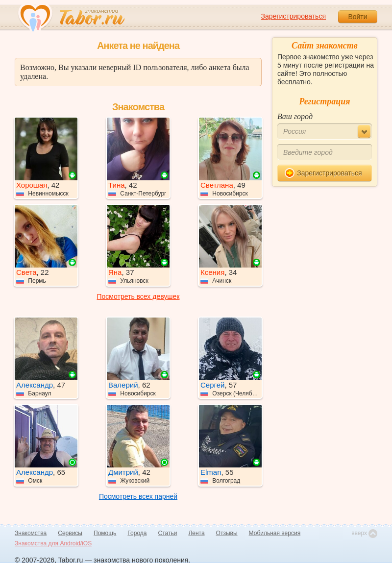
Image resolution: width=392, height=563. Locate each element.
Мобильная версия (275, 533)
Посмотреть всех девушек (138, 296)
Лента (196, 533)
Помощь (105, 533)
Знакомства (31, 533)
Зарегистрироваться (294, 16)
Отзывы (227, 533)
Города (137, 533)
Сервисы (70, 533)
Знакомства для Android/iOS (53, 543)
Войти (357, 17)
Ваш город (295, 116)
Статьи (168, 533)
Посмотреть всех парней (138, 496)
